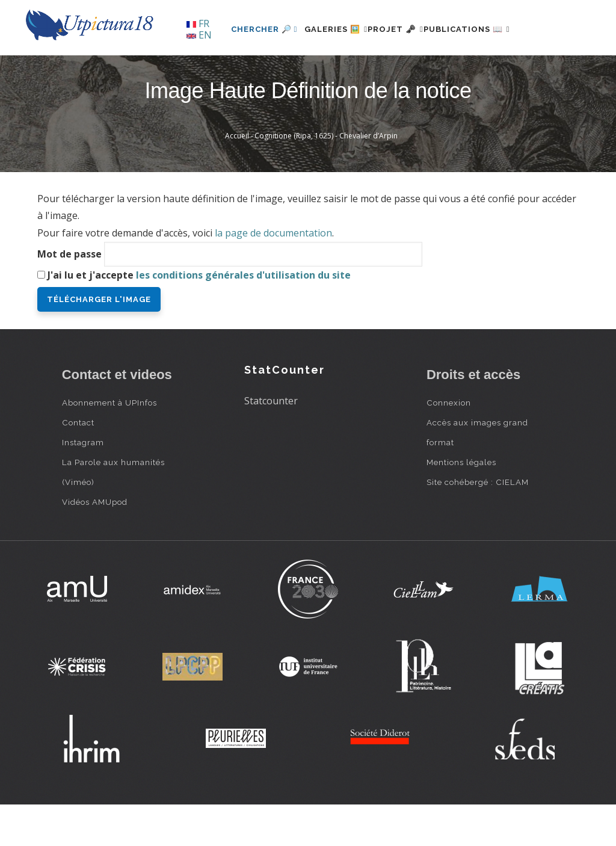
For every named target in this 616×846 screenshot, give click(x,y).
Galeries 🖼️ (306, 70)
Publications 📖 (466, 70)
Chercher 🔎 (227, 70)
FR (198, 23)
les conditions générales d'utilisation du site (243, 316)
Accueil (237, 177)
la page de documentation (273, 274)
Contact (78, 463)
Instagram (83, 483)
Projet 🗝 (380, 70)
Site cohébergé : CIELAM (478, 523)
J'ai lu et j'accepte (199, 316)
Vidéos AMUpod (95, 543)
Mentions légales (461, 503)
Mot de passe (69, 295)
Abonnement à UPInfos (109, 443)
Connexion (449, 443)
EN (199, 35)
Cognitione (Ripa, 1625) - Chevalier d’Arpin (326, 177)
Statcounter (271, 442)
